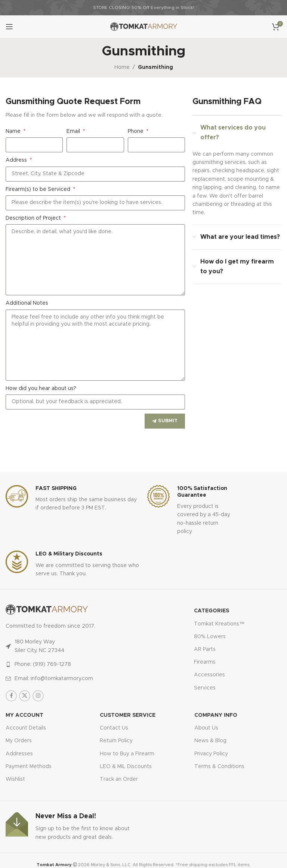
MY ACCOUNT (24, 715)
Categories (212, 611)
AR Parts (205, 649)
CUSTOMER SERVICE (128, 715)
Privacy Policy (211, 754)
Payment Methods (29, 767)
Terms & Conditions (219, 767)
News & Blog (210, 741)
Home (122, 67)
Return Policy (116, 741)
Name (14, 131)
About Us (206, 728)
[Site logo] (144, 27)
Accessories (209, 675)
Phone (136, 131)
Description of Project (34, 218)
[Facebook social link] (11, 696)
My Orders (19, 741)
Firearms (205, 662)
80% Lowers (210, 637)
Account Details (26, 728)
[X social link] (25, 696)
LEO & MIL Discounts (126, 767)
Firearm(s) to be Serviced (39, 189)
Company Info (216, 715)
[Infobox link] (73, 499)
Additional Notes (27, 303)
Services (205, 688)
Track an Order (119, 779)
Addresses (19, 754)
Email (74, 131)
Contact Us (114, 728)
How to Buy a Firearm (127, 754)
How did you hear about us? (41, 389)
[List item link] (62, 664)
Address (17, 160)
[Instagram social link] (38, 696)
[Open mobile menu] (9, 27)
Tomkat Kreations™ (219, 624)
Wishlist (15, 779)
